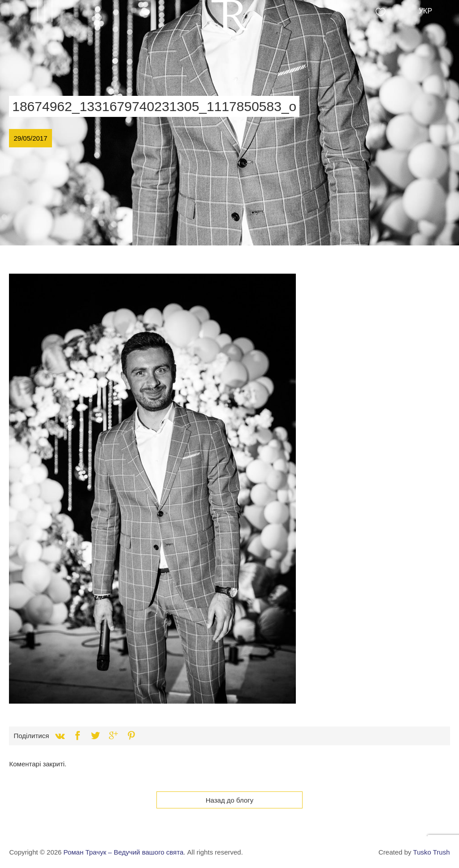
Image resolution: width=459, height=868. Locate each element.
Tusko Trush (432, 852)
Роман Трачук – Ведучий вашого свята (124, 852)
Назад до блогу (230, 800)
